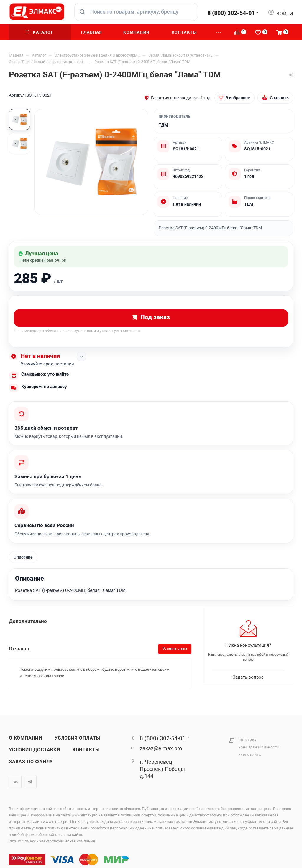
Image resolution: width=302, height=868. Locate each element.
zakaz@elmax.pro (161, 748)
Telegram (30, 782)
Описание (23, 557)
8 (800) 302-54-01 (231, 13)
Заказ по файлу (31, 762)
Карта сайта (250, 755)
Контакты (86, 750)
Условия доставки (35, 750)
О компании (26, 738)
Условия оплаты (77, 738)
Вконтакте (15, 782)
